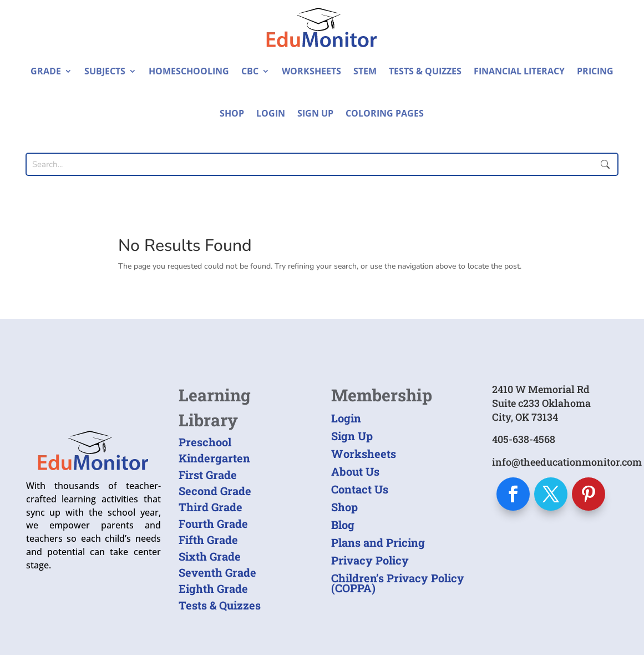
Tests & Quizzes (425, 71)
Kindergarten (214, 458)
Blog (343, 525)
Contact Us (360, 489)
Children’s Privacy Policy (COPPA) (398, 583)
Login (271, 113)
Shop (232, 113)
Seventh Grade (217, 572)
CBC (250, 71)
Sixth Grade (210, 556)
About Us (355, 471)
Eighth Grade (213, 588)
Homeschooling (189, 71)
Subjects (105, 71)
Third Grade (211, 507)
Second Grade (215, 491)
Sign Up (315, 113)
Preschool (205, 442)
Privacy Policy (370, 560)
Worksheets (311, 71)
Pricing (595, 71)
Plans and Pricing (378, 542)
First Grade (208, 475)
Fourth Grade (213, 523)
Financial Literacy (519, 71)
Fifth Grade (208, 540)
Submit (605, 164)
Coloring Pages (385, 113)
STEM (365, 71)
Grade (46, 71)
